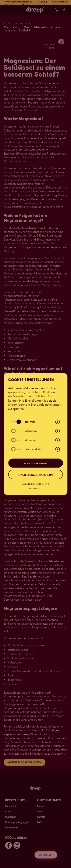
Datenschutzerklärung (36, 484)
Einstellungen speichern (35, 475)
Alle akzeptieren (36, 464)
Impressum (35, 488)
